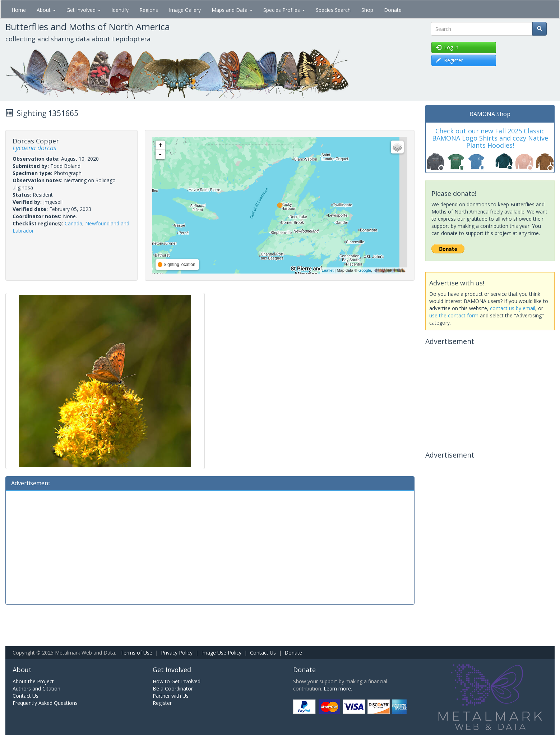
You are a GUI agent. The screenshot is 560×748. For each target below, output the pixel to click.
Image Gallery (185, 10)
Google (365, 270)
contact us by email (513, 308)
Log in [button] (447, 47)
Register (162, 703)
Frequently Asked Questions (45, 703)
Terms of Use (136, 653)
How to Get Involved (177, 681)
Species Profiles (284, 10)
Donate (393, 10)
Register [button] (450, 60)
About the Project (33, 681)
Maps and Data (232, 10)
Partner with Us (171, 696)
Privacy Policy (177, 653)
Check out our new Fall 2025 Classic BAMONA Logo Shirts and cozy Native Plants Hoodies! (490, 138)
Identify (120, 10)
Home (19, 10)
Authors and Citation (36, 689)
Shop (367, 10)
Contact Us (263, 653)
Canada (73, 223)
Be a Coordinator (173, 689)
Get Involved (84, 10)
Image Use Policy (221, 653)
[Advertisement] (210, 546)
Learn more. (338, 689)
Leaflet (328, 270)
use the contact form (454, 315)
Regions (149, 10)
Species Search (333, 10)
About (46, 10)
